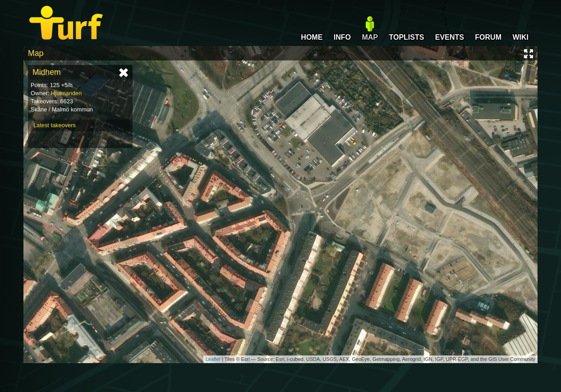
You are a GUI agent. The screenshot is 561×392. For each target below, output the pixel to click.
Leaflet (213, 359)
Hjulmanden (66, 93)
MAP (370, 37)
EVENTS (450, 37)
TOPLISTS (406, 37)
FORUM (488, 37)
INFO (342, 37)
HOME (312, 37)
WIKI (520, 37)
